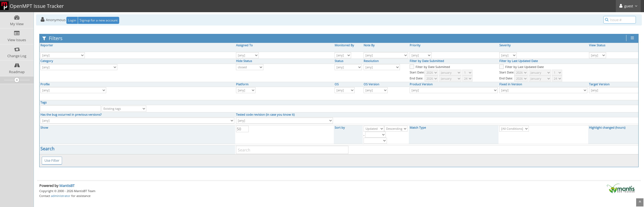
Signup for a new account (99, 20)
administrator (61, 196)
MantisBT (67, 186)
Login (72, 20)
